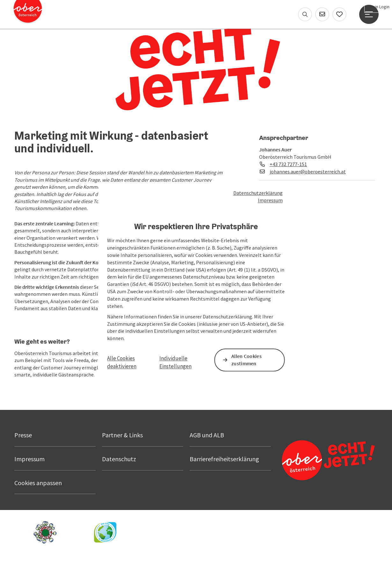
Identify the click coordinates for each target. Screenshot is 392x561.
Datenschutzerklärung (258, 193)
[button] (43, 317)
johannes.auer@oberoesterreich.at (308, 171)
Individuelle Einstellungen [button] (175, 362)
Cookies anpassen (38, 483)
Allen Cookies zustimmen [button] (247, 360)
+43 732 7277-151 (288, 164)
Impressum (270, 200)
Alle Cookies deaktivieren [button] (122, 362)
